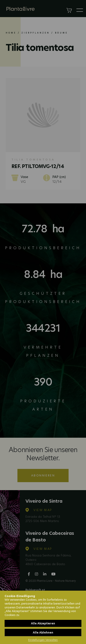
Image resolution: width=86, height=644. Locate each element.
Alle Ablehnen (43, 632)
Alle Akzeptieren (43, 623)
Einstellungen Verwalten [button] (43, 640)
